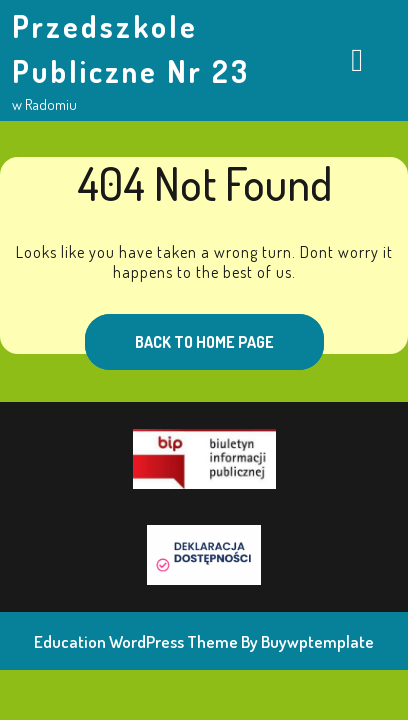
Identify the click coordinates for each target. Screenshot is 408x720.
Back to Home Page (179, 333)
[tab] (357, 61)
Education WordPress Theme (136, 641)
